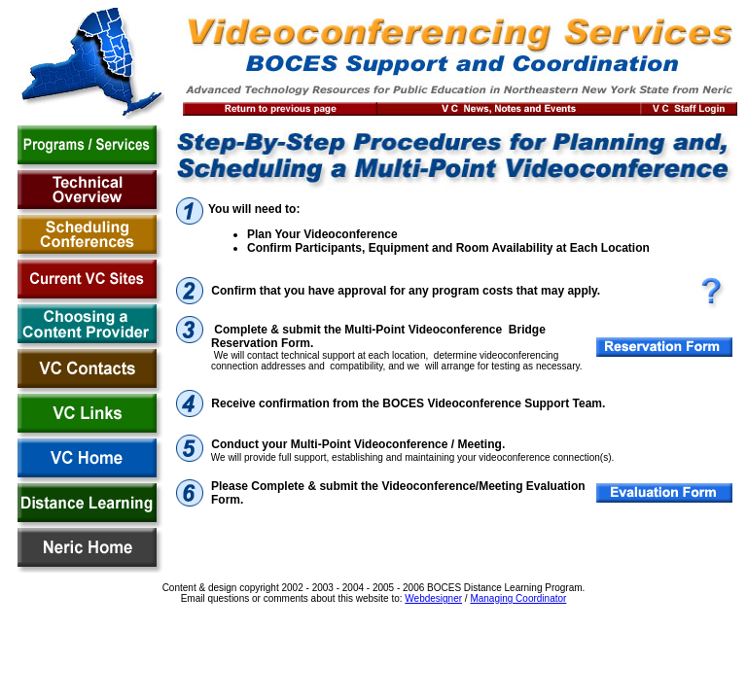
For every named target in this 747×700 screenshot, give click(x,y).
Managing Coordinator (518, 598)
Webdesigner (433, 598)
